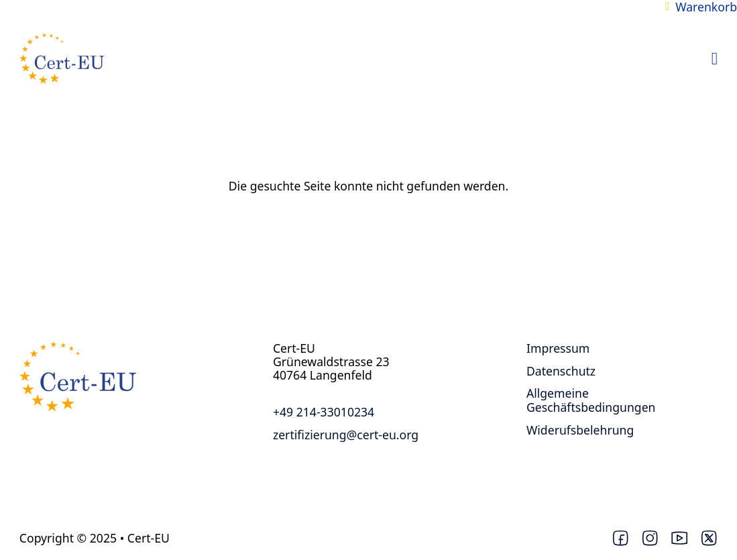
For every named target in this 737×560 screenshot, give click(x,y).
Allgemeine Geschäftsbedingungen (591, 400)
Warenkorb (706, 7)
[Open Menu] (715, 59)
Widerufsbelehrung (580, 430)
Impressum (558, 348)
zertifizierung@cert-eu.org (346, 435)
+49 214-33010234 (324, 412)
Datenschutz (561, 371)
